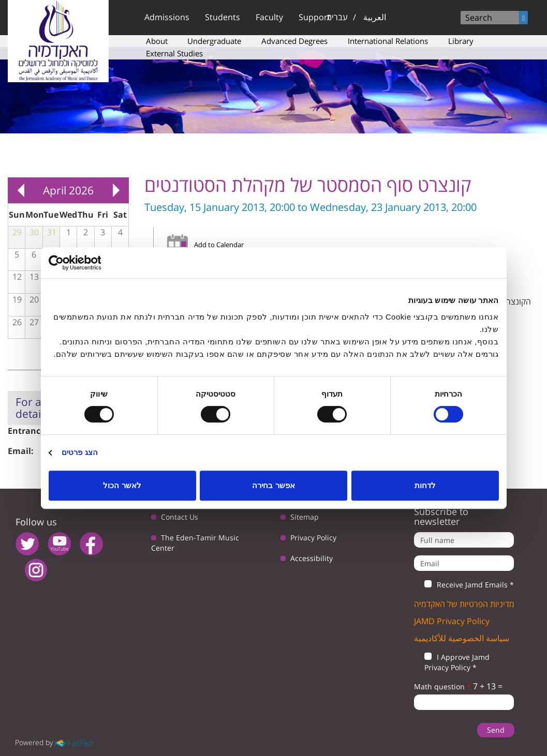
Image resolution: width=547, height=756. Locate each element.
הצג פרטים (80, 452)
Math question (442, 686)
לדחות (425, 485)
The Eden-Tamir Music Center (195, 543)
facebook (91, 544)
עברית (337, 17)
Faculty (269, 17)
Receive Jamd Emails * (464, 585)
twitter (27, 544)
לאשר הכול (122, 485)
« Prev (21, 190)
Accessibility (312, 558)
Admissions (167, 17)
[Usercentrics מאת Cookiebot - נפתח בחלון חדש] (94, 263)
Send (496, 730)
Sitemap (305, 517)
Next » (116, 190)
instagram (36, 570)
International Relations (388, 41)
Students (223, 17)
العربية (375, 17)
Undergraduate (214, 41)
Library (461, 41)
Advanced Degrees (294, 41)
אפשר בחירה (273, 485)
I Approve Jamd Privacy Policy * (452, 662)
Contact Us (180, 517)
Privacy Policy (313, 538)
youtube (59, 544)
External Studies (174, 53)
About (157, 41)
